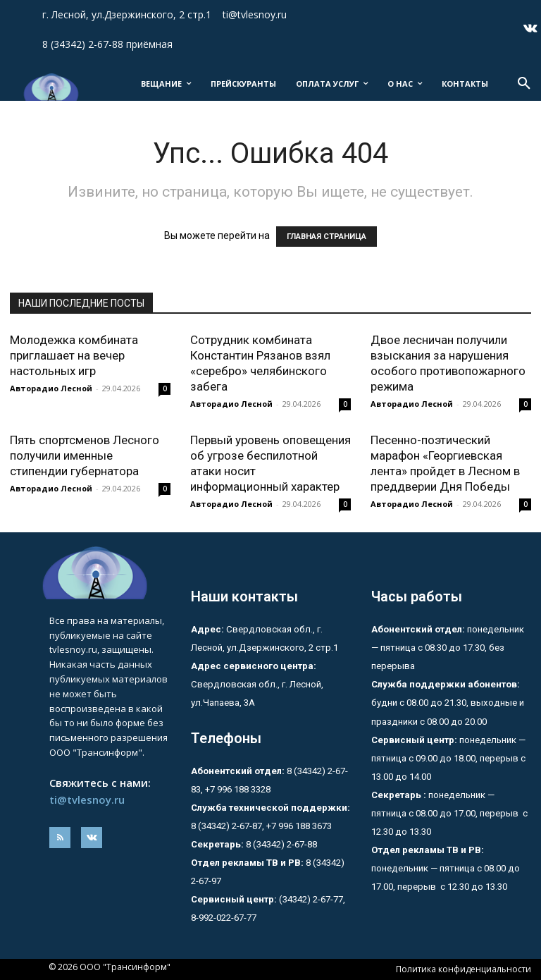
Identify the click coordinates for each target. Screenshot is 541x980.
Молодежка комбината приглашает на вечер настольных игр (74, 355)
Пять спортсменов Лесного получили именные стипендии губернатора (85, 455)
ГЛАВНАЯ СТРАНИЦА (327, 237)
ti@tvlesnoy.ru (87, 800)
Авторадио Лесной (51, 388)
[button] (524, 84)
